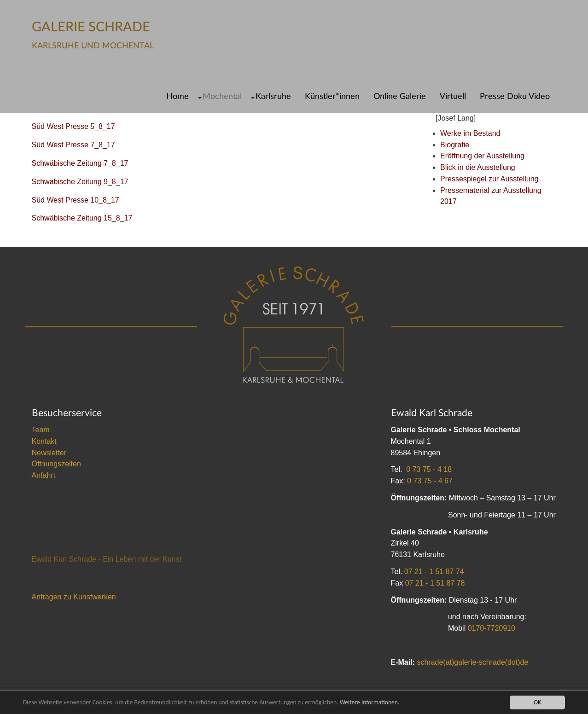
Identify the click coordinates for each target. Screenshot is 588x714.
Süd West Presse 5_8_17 (73, 126)
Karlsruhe (273, 96)
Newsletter (49, 453)
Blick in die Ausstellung (478, 167)
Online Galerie (400, 96)
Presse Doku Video (515, 96)
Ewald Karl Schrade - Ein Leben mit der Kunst (107, 559)
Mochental (222, 96)
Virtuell (453, 96)
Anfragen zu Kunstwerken (74, 597)
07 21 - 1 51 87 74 (434, 572)
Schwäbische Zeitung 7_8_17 (80, 163)
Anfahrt (44, 475)
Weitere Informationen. (370, 702)
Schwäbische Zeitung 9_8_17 (80, 182)
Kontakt (44, 441)
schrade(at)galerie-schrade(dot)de (472, 662)
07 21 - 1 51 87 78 (435, 583)
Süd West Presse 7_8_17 (73, 145)
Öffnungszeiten (56, 464)
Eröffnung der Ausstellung (482, 156)
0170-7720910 (492, 628)
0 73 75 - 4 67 (430, 481)
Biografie (455, 145)
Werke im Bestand (470, 133)
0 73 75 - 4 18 (429, 469)
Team (41, 430)
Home (178, 96)
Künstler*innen (332, 96)
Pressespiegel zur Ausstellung (489, 179)
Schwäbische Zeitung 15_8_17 (82, 218)
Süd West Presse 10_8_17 (76, 200)
